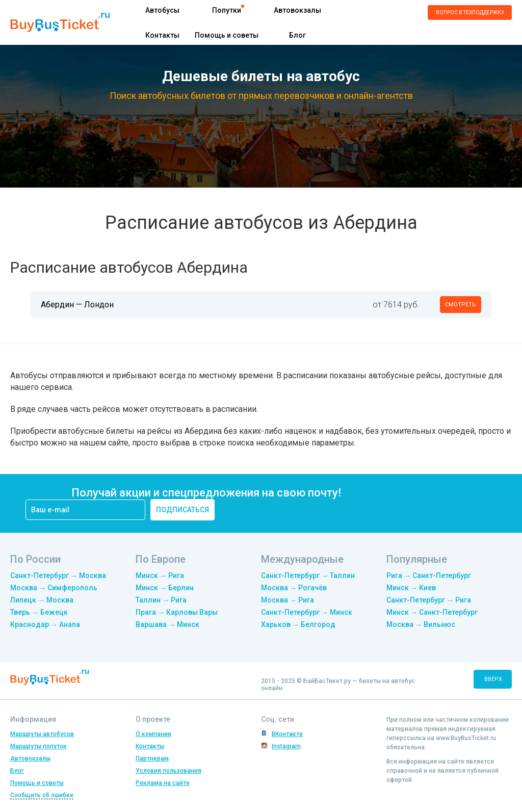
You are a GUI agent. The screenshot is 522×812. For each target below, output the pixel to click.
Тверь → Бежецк (39, 612)
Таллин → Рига (161, 600)
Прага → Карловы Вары (177, 612)
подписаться (182, 510)
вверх (493, 679)
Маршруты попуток (38, 746)
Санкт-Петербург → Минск (307, 612)
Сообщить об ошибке (42, 795)
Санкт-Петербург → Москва (58, 575)
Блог (297, 35)
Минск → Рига (160, 575)
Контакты (162, 35)
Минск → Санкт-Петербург (432, 612)
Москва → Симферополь (54, 588)
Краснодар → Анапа (45, 624)
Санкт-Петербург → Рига (429, 600)
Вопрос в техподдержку (470, 12)
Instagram (286, 746)
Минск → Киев (411, 588)
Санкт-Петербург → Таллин (308, 575)
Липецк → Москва (42, 600)
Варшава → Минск (167, 624)
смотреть (461, 305)
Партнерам (152, 758)
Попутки (227, 10)
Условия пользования (168, 771)
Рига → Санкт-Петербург (429, 575)
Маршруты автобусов (42, 734)
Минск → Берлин (165, 588)
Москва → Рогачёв (294, 588)
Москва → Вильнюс (421, 624)
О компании (153, 734)
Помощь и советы (227, 35)
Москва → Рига (288, 600)
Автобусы (162, 10)
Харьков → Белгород (298, 624)
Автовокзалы (297, 10)
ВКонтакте (287, 734)
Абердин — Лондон (77, 305)
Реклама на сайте (163, 783)
